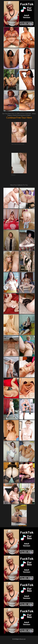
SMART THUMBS (23, 526)
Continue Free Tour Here (19, 118)
